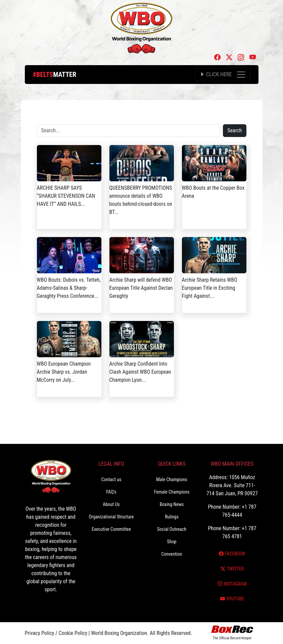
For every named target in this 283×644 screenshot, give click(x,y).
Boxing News (172, 504)
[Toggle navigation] (223, 75)
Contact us (111, 479)
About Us (111, 504)
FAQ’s (111, 492)
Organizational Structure (111, 517)
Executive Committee (111, 529)
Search (234, 130)
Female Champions (172, 492)
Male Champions (172, 479)
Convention (172, 554)
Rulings (172, 517)
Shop (172, 542)
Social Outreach (172, 529)
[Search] (129, 131)
